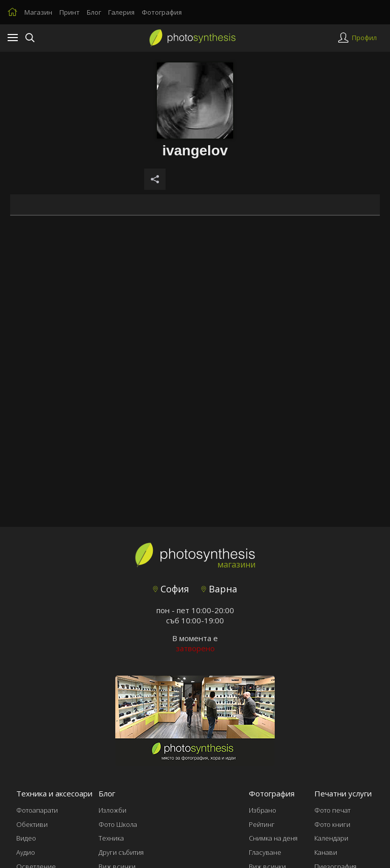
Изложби (112, 810)
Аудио (26, 852)
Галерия (121, 12)
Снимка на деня (273, 838)
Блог (94, 12)
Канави (326, 852)
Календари (331, 838)
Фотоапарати (37, 810)
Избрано (263, 810)
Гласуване (265, 852)
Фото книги (332, 824)
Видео (26, 838)
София (171, 589)
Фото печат (332, 810)
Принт (70, 12)
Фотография (162, 12)
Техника (111, 838)
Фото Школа (118, 824)
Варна (219, 589)
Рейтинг (262, 824)
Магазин (38, 12)
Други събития (121, 852)
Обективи (32, 824)
